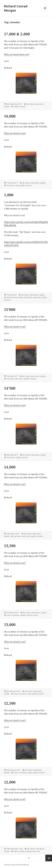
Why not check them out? (17, 54)
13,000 (10, 625)
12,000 (10, 782)
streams (23, 107)
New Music (39, 104)
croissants (37, 297)
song (17, 185)
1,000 (9, 195)
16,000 (10, 116)
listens (16, 851)
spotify (16, 107)
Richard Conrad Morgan (16, 8)
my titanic (10, 185)
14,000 (10, 467)
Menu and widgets (45, 11)
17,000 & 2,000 (17, 34)
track (38, 851)
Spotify (7, 107)
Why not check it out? (15, 133)
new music (19, 379)
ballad (21, 297)
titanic (36, 615)
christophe (28, 297)
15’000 (10, 310)
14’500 (10, 388)
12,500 (10, 703)
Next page (49, 858)
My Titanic (30, 104)
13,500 (10, 546)
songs (29, 773)
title (34, 851)
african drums (12, 297)
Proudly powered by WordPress (16, 865)
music (9, 615)
